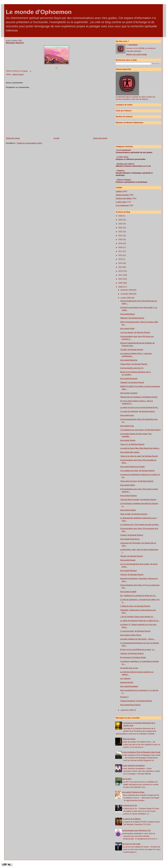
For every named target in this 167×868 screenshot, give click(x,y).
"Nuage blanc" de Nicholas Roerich (134, 364)
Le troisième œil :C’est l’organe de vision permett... (140, 525)
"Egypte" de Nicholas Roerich (132, 556)
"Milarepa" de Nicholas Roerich (132, 318)
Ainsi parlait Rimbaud (128, 571)
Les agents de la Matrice (131, 819)
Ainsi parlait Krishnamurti (130, 539)
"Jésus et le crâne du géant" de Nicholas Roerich (139, 456)
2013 (121, 267)
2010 (121, 279)
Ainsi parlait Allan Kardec (130, 452)
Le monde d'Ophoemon (39, 12)
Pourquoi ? (124, 697)
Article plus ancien (100, 138)
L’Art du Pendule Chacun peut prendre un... (137, 617)
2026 (121, 216)
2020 (121, 240)
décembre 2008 (127, 290)
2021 (121, 236)
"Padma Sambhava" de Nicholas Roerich (136, 701)
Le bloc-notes (121, 202)
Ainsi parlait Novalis (128, 560)
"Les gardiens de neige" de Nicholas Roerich (137, 471)
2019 (121, 243)
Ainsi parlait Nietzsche (129, 360)
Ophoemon (133, 45)
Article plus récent (13, 138)
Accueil (56, 138)
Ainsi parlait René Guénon (130, 705)
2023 (121, 228)
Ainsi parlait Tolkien (128, 485)
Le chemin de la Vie (129, 805)
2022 (121, 232)
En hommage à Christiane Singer (133, 657)
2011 (121, 275)
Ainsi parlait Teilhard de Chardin (132, 467)
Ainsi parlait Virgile (127, 329)
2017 (121, 251)
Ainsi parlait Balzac (127, 314)
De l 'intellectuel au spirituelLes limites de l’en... (138, 596)
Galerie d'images (18, 74)
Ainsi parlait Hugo (127, 426)
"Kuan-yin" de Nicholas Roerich (132, 444)
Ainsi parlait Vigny (127, 415)
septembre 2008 (127, 710)
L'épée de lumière (129, 739)
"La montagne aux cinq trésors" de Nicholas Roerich (140, 430)
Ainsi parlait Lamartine (129, 393)
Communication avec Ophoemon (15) (136, 830)
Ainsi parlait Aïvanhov (128, 496)
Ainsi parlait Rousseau (129, 379)
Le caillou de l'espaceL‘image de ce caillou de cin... (140, 621)
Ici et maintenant (122, 205)
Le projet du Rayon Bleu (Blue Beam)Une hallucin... (140, 448)
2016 (121, 255)
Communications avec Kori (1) (132, 368)
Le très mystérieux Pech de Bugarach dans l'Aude (141, 752)
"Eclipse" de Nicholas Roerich (132, 535)
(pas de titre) (127, 779)
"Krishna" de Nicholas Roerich (132, 575)
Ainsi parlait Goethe (128, 440)
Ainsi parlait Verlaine (128, 510)
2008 (121, 287)
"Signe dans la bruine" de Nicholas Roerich (137, 481)
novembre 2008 (127, 294)
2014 (121, 263)
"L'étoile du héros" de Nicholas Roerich (135, 606)
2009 (121, 283)
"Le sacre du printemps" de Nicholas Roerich (137, 411)
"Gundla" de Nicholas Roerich (132, 350)
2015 (121, 259)
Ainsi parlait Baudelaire (129, 686)
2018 (121, 247)
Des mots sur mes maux (131, 844)
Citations (119, 191)
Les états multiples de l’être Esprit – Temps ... (138, 639)
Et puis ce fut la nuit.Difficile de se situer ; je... (138, 650)
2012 (121, 271)
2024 (121, 224)
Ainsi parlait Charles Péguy (131, 635)
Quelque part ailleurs (124, 198)
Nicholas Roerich (15, 43)
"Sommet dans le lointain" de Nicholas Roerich (138, 500)
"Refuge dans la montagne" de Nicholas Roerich (139, 397)
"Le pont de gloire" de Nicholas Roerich (135, 631)
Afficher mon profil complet (136, 54)
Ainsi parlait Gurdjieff (128, 592)
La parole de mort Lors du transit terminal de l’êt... (139, 407)
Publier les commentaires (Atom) (29, 143)
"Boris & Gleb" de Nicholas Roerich (134, 514)
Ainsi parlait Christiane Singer (133, 792)
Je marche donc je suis (129, 668)
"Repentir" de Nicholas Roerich (132, 382)
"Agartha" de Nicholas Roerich (132, 653)
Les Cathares (125, 678)
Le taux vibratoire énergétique (133, 766)
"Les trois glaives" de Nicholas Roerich (135, 332)
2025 (121, 220)
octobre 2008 (126, 298)
